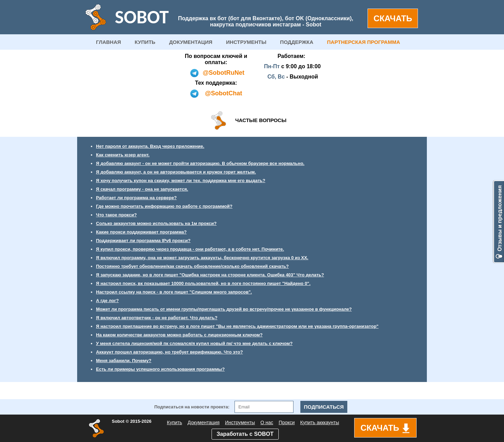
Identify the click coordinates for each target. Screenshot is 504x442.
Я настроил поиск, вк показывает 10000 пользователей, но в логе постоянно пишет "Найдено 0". (203, 283)
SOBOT (142, 17)
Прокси (287, 422)
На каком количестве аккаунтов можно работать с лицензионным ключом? (179, 335)
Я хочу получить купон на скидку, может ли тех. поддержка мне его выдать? (181, 181)
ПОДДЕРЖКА (297, 42)
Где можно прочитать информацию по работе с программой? (164, 206)
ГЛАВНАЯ (109, 42)
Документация (203, 422)
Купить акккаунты (320, 422)
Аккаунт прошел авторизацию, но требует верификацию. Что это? (169, 352)
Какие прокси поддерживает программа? (141, 232)
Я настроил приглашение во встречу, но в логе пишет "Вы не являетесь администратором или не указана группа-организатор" (237, 326)
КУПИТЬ (145, 42)
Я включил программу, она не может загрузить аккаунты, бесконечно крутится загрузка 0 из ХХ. (202, 258)
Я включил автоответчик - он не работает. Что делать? (157, 318)
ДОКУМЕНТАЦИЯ (191, 42)
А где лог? (107, 301)
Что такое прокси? (116, 215)
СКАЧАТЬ (393, 18)
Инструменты (240, 422)
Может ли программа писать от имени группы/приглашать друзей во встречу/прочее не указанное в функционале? (224, 309)
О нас (267, 422)
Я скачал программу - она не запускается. (142, 189)
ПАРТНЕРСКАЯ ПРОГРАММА (364, 42)
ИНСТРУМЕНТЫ (246, 42)
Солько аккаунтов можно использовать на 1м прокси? (156, 223)
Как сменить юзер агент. (123, 155)
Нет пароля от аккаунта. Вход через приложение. (150, 146)
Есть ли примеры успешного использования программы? (160, 369)
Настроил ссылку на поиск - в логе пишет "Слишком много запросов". (174, 292)
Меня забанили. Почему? (124, 361)
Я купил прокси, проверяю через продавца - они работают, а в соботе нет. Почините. (190, 249)
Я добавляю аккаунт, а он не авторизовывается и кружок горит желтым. (176, 172)
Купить (175, 422)
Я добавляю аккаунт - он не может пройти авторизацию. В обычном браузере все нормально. (200, 163)
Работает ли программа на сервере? (136, 198)
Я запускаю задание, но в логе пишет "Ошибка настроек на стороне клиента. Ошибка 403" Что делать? (210, 275)
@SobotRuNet (224, 73)
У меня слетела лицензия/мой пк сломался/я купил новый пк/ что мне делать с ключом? (194, 343)
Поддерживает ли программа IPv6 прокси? (143, 241)
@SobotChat (224, 93)
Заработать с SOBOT (245, 434)
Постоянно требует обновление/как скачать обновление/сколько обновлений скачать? (192, 266)
